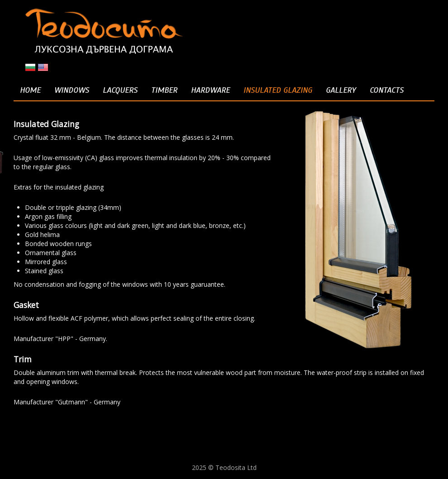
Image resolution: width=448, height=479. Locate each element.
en (43, 67)
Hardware (210, 90)
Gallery (341, 90)
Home (30, 90)
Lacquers (120, 90)
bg (30, 67)
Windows (72, 90)
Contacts (387, 90)
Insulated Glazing (278, 90)
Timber (164, 90)
